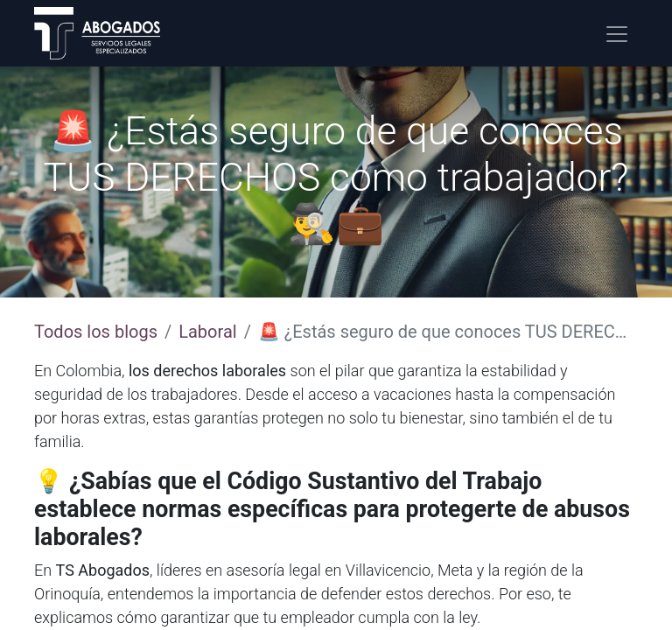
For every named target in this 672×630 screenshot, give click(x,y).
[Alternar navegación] (617, 33)
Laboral (207, 332)
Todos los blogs (96, 332)
